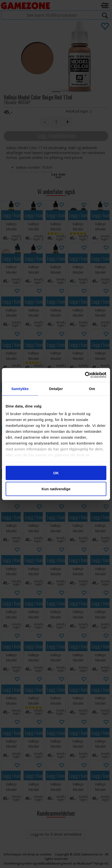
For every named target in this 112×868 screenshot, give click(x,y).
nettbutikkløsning (50, 863)
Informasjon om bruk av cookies (28, 854)
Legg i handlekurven (56, 135)
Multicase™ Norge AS (93, 863)
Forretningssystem (18, 863)
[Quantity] (56, 122)
